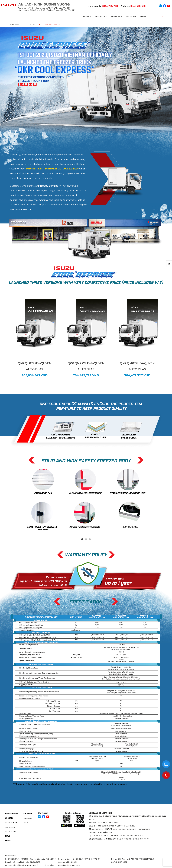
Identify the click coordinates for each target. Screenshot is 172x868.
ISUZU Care (131, 16)
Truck (32, 24)
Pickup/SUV (27, 818)
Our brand (28, 814)
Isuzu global (11, 832)
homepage (15, 24)
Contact (9, 841)
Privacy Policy (10, 856)
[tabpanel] (86, 500)
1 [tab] (82, 539)
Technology (10, 827)
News (143, 16)
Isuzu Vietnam (11, 814)
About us (9, 818)
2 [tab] (86, 539)
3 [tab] (90, 539)
